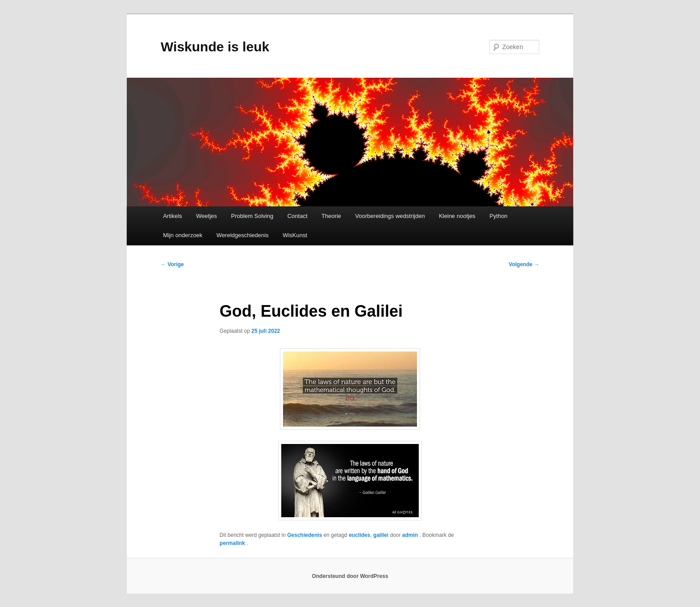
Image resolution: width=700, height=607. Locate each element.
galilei (381, 535)
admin (411, 535)
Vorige (172, 264)
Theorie (331, 216)
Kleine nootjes (457, 216)
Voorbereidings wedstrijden (390, 216)
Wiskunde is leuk (215, 47)
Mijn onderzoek (183, 235)
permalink (233, 543)
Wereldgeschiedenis (243, 235)
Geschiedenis (304, 535)
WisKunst (295, 235)
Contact (298, 216)
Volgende (524, 264)
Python (498, 216)
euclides (359, 535)
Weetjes (206, 216)
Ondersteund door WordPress (350, 576)
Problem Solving (252, 216)
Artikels (173, 216)
